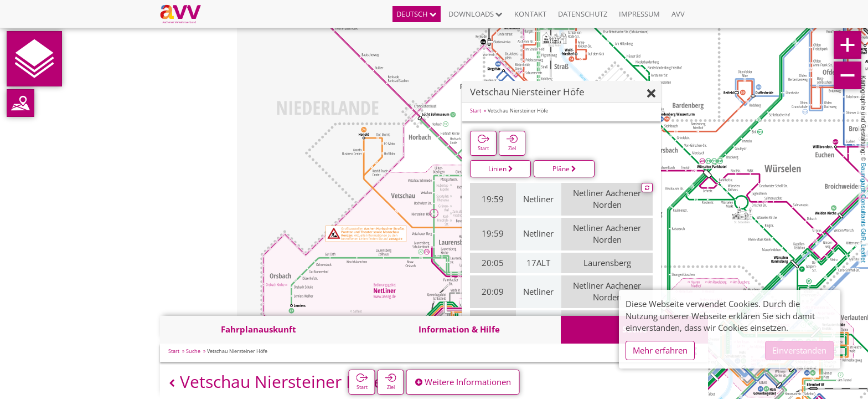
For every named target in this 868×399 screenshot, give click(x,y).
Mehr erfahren (660, 350)
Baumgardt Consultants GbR (864, 202)
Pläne (564, 169)
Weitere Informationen (463, 382)
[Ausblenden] (651, 94)
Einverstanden (799, 350)
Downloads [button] (476, 14)
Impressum (639, 14)
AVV (678, 14)
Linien (501, 169)
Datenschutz (583, 14)
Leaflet (864, 254)
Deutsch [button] (417, 14)
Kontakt (530, 14)
